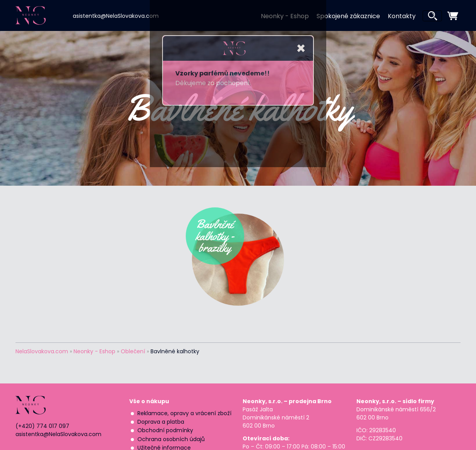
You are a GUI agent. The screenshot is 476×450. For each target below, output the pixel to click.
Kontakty (402, 16)
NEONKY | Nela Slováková (43, 15)
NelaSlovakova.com (42, 351)
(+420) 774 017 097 (42, 426)
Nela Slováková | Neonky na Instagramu (171, 15)
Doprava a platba (161, 422)
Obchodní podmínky (165, 430)
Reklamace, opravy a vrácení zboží (184, 413)
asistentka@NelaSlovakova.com (116, 16)
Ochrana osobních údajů (171, 439)
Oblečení (133, 351)
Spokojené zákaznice (348, 16)
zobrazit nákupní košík (453, 16)
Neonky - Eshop (285, 16)
